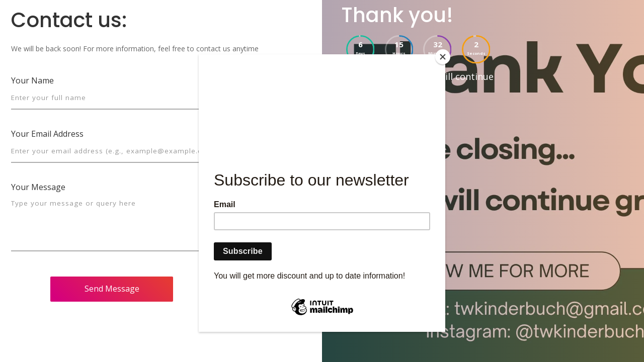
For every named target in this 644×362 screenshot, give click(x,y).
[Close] (443, 57)
